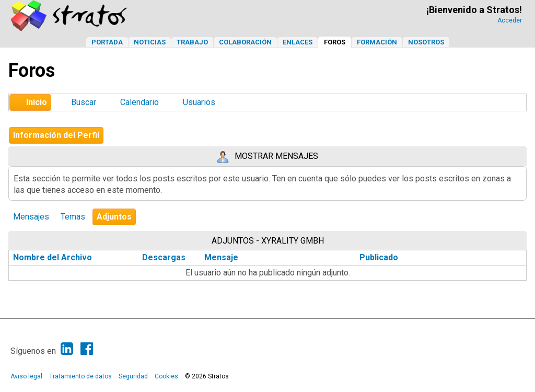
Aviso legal (26, 376)
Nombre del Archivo (58, 257)
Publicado (379, 257)
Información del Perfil (56, 135)
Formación (377, 42)
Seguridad (133, 376)
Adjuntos (114, 217)
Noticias (150, 42)
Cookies (166, 376)
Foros (335, 42)
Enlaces (298, 42)
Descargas (164, 257)
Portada (107, 42)
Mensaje (221, 257)
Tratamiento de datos (80, 376)
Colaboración (245, 42)
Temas (73, 217)
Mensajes (31, 217)
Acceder (510, 20)
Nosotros (426, 42)
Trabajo (192, 42)
